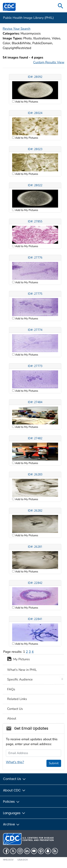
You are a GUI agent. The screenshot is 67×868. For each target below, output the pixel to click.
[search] (61, 6)
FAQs (11, 689)
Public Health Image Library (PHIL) (28, 18)
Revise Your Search (17, 29)
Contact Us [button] (15, 779)
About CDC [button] (14, 790)
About (12, 718)
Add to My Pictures (26, 102)
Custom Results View (49, 62)
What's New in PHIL (22, 670)
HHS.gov (8, 860)
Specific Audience (20, 679)
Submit (54, 763)
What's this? (15, 762)
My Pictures (18, 660)
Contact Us (15, 709)
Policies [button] (11, 802)
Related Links (17, 699)
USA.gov (23, 860)
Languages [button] (14, 813)
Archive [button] (11, 824)
